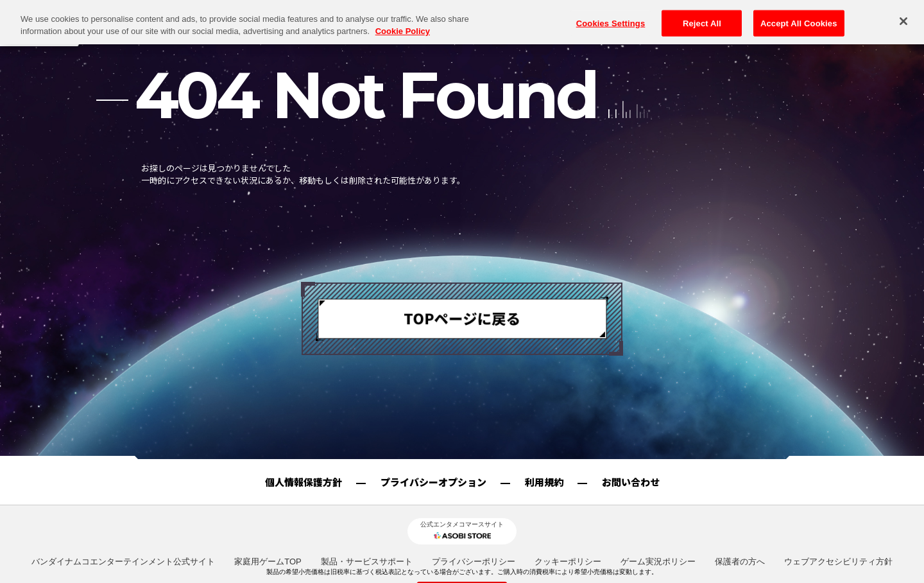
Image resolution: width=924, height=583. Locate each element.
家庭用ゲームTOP (268, 561)
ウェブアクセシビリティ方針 (838, 561)
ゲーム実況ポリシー (658, 561)
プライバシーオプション (433, 482)
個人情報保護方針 (304, 482)
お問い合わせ (631, 482)
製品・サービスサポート (367, 561)
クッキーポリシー (568, 561)
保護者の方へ (740, 561)
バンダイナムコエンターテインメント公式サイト (123, 561)
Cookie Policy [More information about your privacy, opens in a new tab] (403, 13)
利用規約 (544, 482)
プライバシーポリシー (474, 561)
